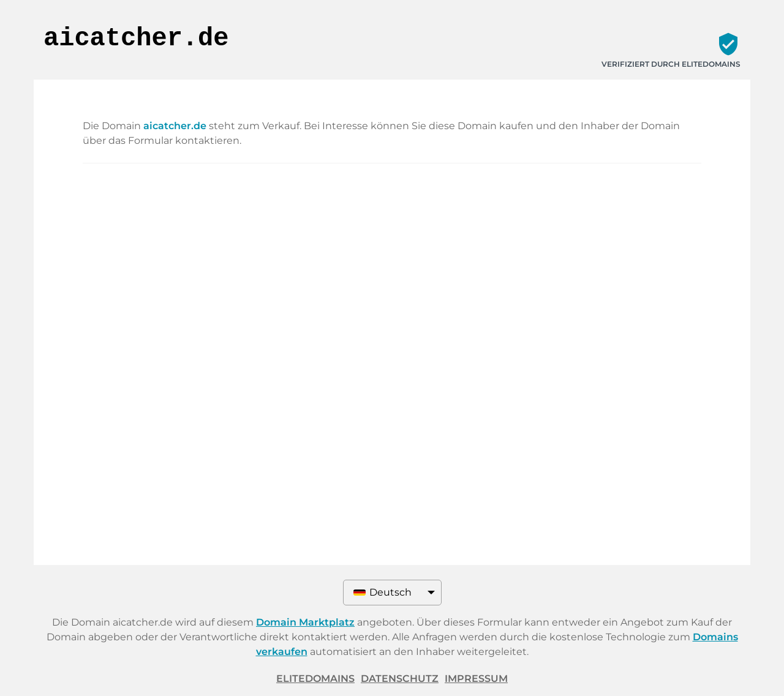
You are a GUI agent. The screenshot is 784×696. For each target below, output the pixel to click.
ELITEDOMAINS (315, 679)
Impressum (476, 679)
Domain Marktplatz (305, 622)
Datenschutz (400, 679)
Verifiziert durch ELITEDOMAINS (671, 64)
